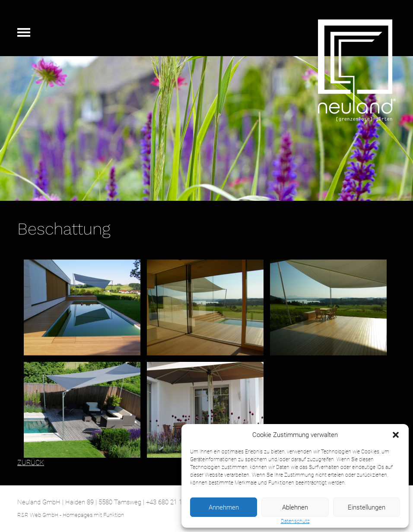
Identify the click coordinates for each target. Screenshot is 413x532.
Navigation (24, 32)
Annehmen (224, 507)
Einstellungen (367, 507)
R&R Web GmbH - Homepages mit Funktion (71, 515)
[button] (396, 435)
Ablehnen (295, 507)
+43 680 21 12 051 (172, 502)
